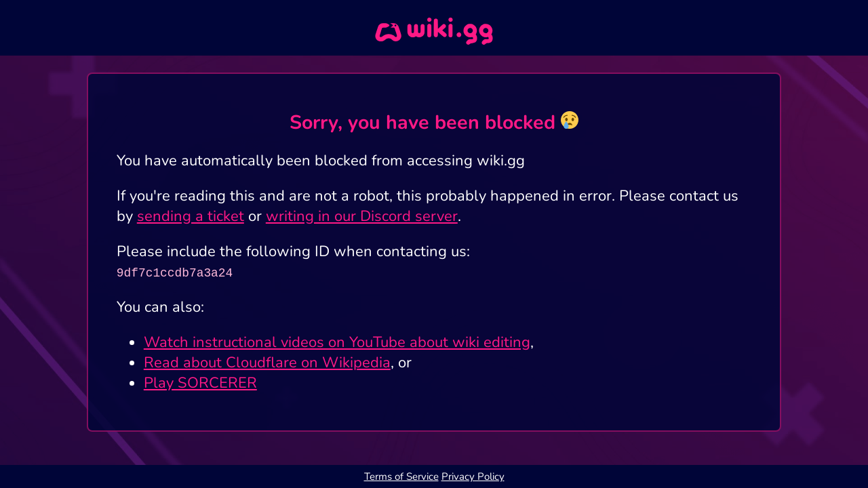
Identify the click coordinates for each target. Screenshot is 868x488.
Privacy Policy (473, 476)
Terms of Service (401, 476)
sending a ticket (191, 216)
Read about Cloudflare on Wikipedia (267, 363)
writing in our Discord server (362, 216)
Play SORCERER (200, 383)
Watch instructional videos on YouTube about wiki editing (337, 342)
